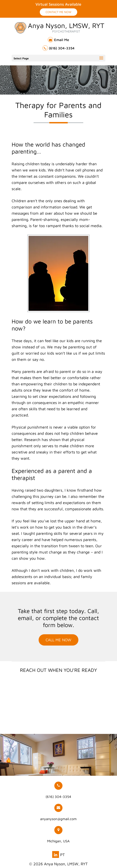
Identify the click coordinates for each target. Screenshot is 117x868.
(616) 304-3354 (58, 48)
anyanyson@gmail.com (58, 812)
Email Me (58, 40)
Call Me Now (58, 640)
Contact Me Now (58, 12)
